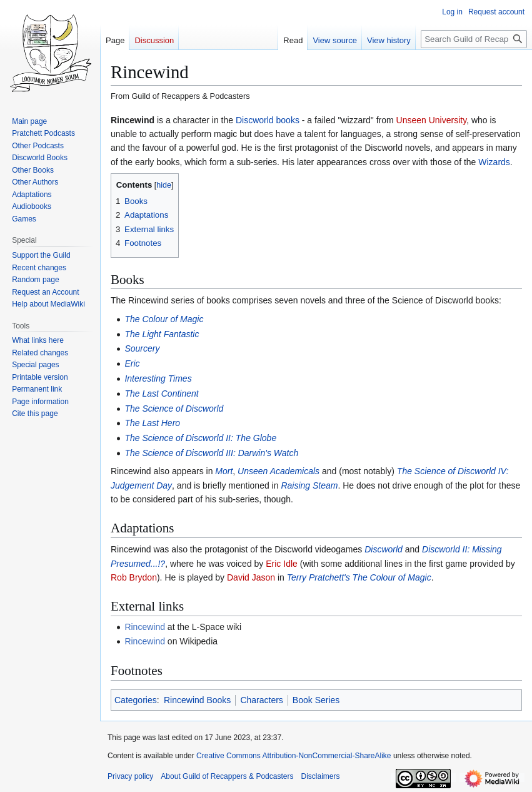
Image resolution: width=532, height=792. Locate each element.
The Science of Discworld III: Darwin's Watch (211, 453)
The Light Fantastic (162, 334)
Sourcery (142, 348)
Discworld (384, 549)
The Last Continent (161, 393)
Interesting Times (158, 378)
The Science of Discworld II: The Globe (200, 438)
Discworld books (268, 120)
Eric (132, 363)
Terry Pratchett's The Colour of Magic (359, 577)
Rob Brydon (134, 577)
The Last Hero (152, 423)
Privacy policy (130, 776)
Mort (224, 471)
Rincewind (145, 627)
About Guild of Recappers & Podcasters (227, 776)
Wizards (494, 162)
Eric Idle (282, 564)
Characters (261, 700)
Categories (136, 700)
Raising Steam (309, 485)
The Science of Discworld (174, 409)
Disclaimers (320, 776)
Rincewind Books (197, 700)
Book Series (316, 700)
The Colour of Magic (164, 319)
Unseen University (432, 120)
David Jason (251, 577)
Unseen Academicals (279, 471)
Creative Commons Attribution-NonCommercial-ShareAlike (294, 756)
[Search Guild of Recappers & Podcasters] (474, 39)
